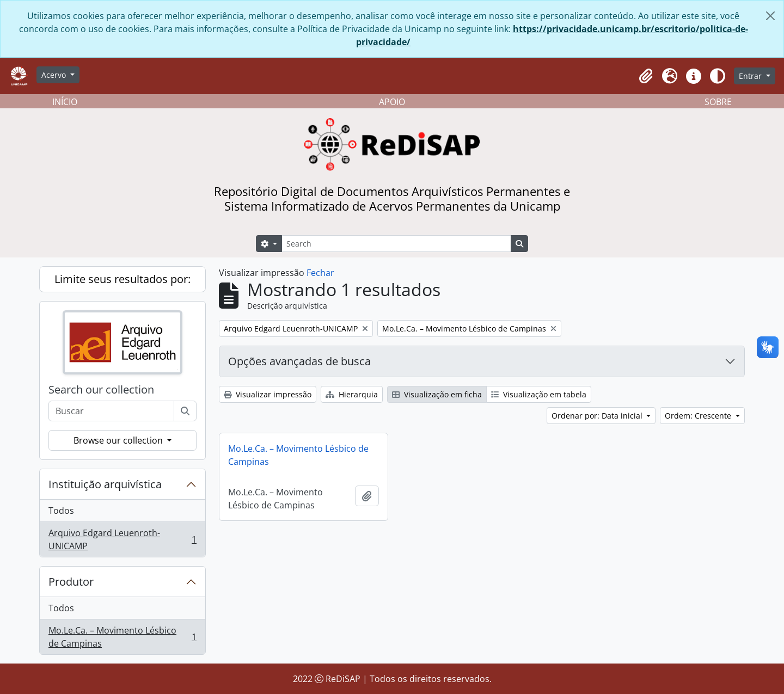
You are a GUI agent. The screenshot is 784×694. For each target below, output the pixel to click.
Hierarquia (352, 394)
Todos (61, 511)
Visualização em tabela (539, 394)
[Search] (396, 244)
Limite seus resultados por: (122, 279)
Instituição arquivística (105, 484)
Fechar (320, 273)
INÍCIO (65, 102)
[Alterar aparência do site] (718, 76)
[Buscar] (185, 411)
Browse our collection (119, 440)
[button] (646, 76)
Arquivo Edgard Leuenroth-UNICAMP (122, 539)
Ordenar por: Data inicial (598, 416)
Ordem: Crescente (699, 416)
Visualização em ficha (437, 394)
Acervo (55, 75)
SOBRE (718, 102)
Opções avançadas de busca (299, 361)
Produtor (71, 582)
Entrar (751, 76)
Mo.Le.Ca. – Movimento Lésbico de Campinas (122, 637)
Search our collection (101, 390)
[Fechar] (770, 16)
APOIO (392, 102)
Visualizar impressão (268, 394)
